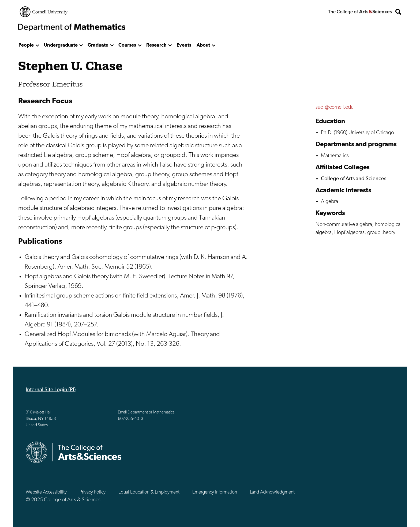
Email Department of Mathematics (146, 412)
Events (184, 45)
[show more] (37, 45)
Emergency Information (215, 492)
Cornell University (44, 12)
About (203, 45)
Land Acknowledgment (272, 492)
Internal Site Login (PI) (51, 390)
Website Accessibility (46, 492)
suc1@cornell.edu (335, 107)
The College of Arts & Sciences (360, 12)
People (26, 45)
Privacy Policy (93, 492)
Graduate (98, 45)
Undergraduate (61, 45)
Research (156, 45)
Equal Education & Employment (149, 492)
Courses (127, 45)
